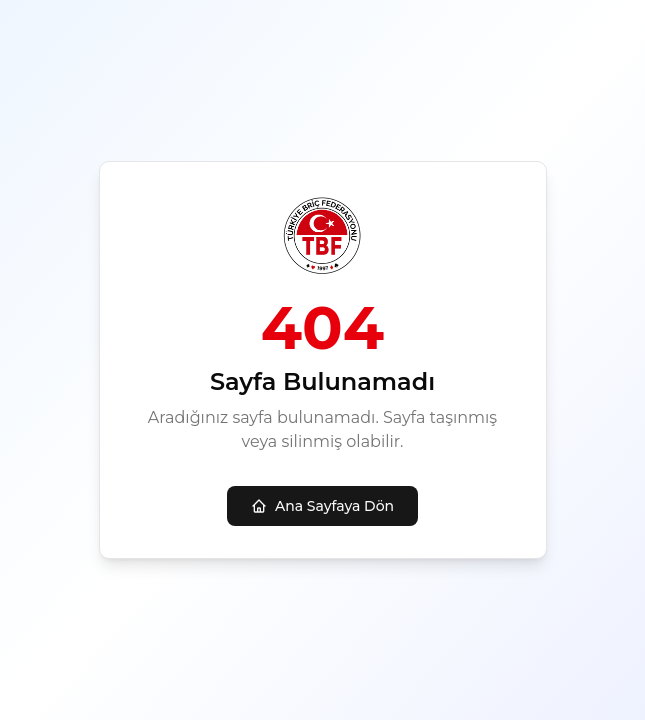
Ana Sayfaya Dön (322, 506)
